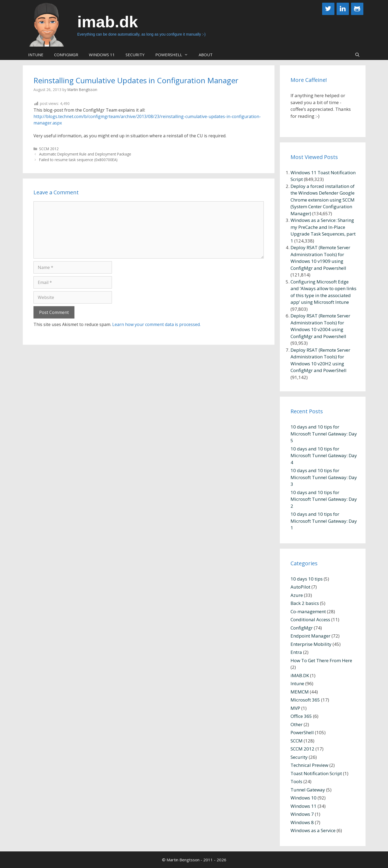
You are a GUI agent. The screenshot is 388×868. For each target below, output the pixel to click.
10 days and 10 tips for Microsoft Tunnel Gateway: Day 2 (324, 499)
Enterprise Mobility (311, 644)
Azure (297, 595)
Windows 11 (102, 55)
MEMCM (300, 692)
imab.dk (108, 22)
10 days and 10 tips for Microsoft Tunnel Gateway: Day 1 (324, 521)
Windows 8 (302, 822)
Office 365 (301, 716)
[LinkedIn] (343, 9)
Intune (36, 55)
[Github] (357, 9)
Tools (296, 781)
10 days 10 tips (307, 579)
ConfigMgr (66, 55)
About (206, 55)
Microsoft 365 (305, 700)
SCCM (297, 741)
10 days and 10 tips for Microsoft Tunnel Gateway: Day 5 (324, 434)
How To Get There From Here (321, 660)
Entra (296, 652)
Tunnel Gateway (308, 790)
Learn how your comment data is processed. (156, 324)
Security (135, 55)
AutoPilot (300, 587)
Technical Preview (309, 765)
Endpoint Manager (310, 636)
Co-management (308, 611)
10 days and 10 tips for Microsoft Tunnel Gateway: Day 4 (324, 456)
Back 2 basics (305, 603)
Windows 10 (304, 798)
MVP (295, 708)
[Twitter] (328, 9)
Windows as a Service (313, 830)
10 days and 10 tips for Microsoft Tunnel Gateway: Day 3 (324, 477)
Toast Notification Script (316, 773)
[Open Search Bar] (357, 55)
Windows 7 (302, 814)
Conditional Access (310, 619)
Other (297, 724)
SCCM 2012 (49, 149)
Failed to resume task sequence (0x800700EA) (78, 160)
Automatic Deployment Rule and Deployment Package (85, 154)
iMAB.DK (300, 675)
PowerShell (174, 55)
